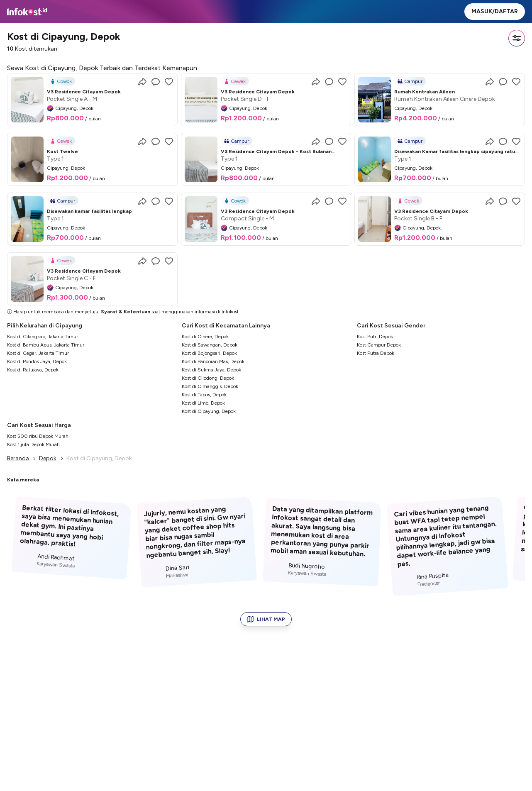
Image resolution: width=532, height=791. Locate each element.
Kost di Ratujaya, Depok (33, 370)
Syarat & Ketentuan (126, 312)
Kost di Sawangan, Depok (210, 345)
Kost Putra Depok (376, 353)
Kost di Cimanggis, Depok (210, 386)
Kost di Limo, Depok (203, 403)
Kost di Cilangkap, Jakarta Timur (43, 337)
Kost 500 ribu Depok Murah (38, 436)
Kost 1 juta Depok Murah (33, 444)
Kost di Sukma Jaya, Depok (211, 370)
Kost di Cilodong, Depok (208, 378)
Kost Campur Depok (379, 345)
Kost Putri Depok (375, 337)
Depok (48, 458)
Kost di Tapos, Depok (204, 395)
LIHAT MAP (266, 619)
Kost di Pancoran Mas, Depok (213, 361)
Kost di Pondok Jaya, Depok (37, 361)
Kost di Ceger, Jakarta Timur (38, 353)
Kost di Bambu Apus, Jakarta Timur (46, 345)
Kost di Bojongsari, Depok (209, 353)
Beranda (18, 458)
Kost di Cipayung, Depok (209, 411)
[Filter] (517, 38)
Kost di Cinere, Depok (205, 337)
